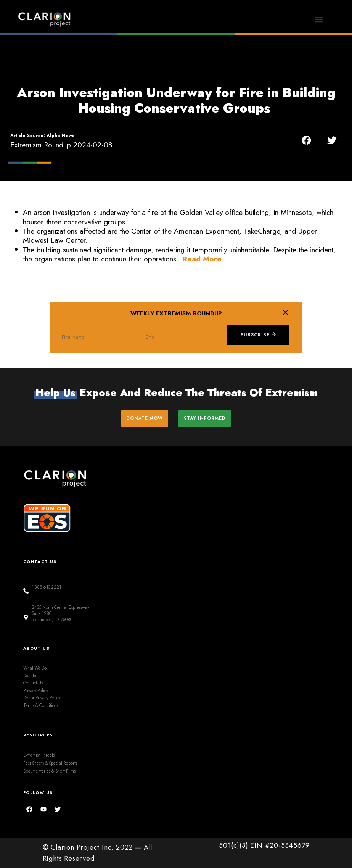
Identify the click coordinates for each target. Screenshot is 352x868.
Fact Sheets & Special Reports (50, 763)
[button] (319, 19)
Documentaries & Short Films (49, 771)
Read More (202, 259)
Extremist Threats (39, 755)
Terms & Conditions (41, 705)
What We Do (35, 668)
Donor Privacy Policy (42, 698)
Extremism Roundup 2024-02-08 (61, 145)
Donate (30, 675)
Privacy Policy (36, 691)
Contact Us (33, 683)
